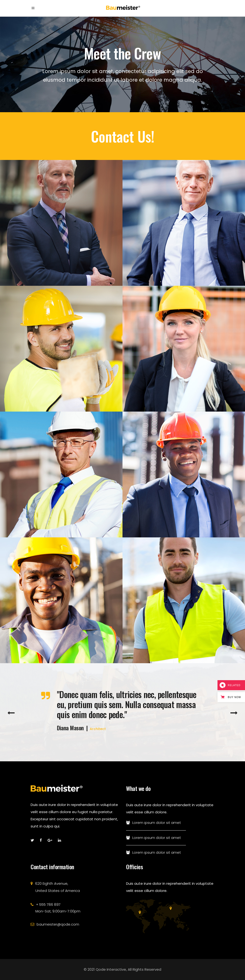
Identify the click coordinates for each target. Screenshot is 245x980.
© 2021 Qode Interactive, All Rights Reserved (122, 969)
